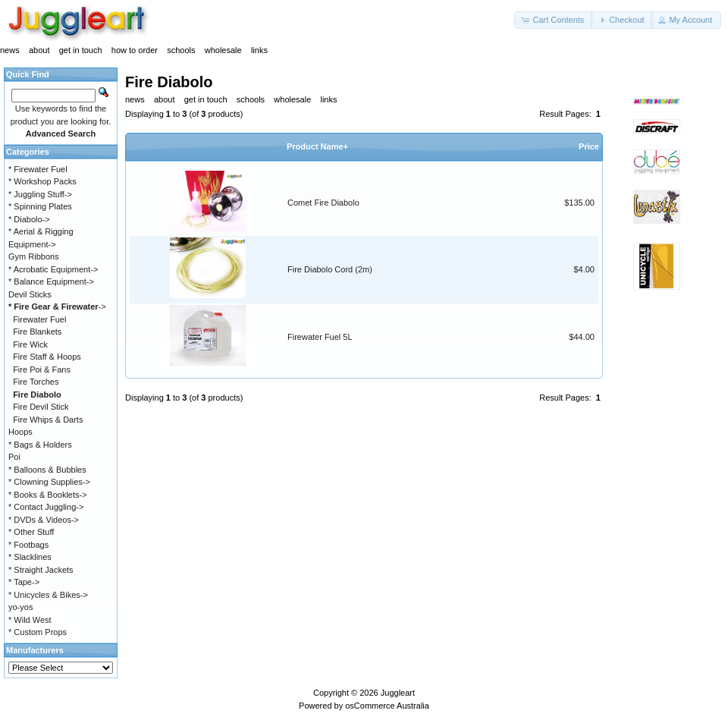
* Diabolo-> (29, 219)
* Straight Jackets (41, 570)
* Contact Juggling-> (46, 507)
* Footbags (28, 545)
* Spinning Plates (40, 206)
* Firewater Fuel (38, 169)
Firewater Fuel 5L (320, 337)
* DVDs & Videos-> (44, 520)
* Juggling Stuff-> (40, 194)
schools (181, 50)
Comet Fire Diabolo (323, 203)
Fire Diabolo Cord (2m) (330, 269)
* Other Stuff (31, 532)
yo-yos (20, 607)
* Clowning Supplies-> (49, 482)
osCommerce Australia (387, 706)
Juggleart (398, 693)
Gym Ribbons (34, 256)
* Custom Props (38, 632)
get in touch (81, 50)
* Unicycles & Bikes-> (48, 595)
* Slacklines (30, 557)
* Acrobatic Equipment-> (53, 269)
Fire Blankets (37, 332)
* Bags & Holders (40, 445)
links (259, 50)
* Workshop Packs (42, 181)
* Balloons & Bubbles (47, 470)
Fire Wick (30, 344)
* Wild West (30, 620)
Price (589, 146)
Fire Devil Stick (41, 407)
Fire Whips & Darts (48, 420)
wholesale (223, 50)
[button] (554, 20)
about (39, 50)
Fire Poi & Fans (42, 369)
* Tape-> (24, 582)
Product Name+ (317, 146)
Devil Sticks (30, 294)
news (10, 50)
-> (57, 307)
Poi (14, 457)
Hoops (20, 432)
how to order (135, 50)
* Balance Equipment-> (51, 281)
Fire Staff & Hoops (47, 357)
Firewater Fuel (39, 319)
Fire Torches (36, 382)
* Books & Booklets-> (48, 495)
